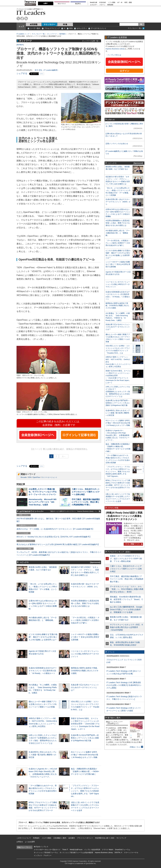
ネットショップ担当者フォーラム (46, 853)
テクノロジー (49, 24)
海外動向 (63, 34)
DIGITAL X (118, 853)
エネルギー (94, 5)
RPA (71, 28)
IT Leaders (31, 13)
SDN (30, 477)
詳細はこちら (135, 747)
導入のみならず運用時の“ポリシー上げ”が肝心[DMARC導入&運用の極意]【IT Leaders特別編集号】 (58, 544)
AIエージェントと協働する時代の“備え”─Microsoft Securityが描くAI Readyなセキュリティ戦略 (84, 755)
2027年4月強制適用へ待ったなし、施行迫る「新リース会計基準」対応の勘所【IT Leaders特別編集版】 (58, 520)
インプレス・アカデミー (43, 855)
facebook (22, 18)
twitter (18, 18)
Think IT (65, 850)
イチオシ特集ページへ (133, 544)
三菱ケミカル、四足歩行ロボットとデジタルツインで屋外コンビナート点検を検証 (86, 492)
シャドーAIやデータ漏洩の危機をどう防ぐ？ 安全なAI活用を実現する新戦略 (85, 637)
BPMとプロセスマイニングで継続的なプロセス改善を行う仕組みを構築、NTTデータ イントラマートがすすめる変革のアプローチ (118, 485)
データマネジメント (99, 28)
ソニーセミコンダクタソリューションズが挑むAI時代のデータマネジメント (85, 654)
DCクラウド (62, 4)
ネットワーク (52, 34)
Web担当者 (94, 2)
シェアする (22, 73)
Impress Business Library (115, 49)
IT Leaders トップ (23, 34)
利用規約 (36, 838)
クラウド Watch (108, 850)
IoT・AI (120, 2)
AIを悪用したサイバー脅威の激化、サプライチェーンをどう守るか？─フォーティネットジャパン (43, 492)
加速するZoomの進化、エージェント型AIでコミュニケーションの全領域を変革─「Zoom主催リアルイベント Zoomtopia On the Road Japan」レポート (85, 724)
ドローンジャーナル (131, 853)
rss (26, 18)
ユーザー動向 (35, 28)
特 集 (65, 24)
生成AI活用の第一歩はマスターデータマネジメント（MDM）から (118, 202)
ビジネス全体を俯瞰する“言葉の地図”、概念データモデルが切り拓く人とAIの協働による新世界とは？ (43, 637)
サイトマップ (121, 838)
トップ (21, 26)
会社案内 (72, 838)
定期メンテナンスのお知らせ (117, 144)
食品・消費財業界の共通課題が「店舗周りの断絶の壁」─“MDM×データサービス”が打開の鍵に (85, 771)
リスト (41, 74)
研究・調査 (128, 2)
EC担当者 (103, 2)
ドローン (102, 5)
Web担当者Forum (76, 850)
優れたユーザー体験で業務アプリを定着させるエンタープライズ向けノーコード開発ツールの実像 (43, 704)
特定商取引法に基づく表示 (105, 838)
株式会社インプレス (41, 847)
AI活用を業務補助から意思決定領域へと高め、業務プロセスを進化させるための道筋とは (85, 603)
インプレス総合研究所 (92, 850)
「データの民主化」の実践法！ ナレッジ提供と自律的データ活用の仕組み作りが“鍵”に (85, 620)
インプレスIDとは (114, 55)
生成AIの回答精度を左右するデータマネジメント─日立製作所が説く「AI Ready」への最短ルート (43, 671)
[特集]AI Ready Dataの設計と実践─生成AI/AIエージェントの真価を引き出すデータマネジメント (124, 516)
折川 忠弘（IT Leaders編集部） (47, 70)
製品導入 (78, 4)
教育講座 (110, 5)
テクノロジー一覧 (38, 34)
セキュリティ (82, 28)
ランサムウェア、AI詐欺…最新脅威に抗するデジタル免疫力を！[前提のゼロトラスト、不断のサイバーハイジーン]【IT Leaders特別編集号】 (59, 554)
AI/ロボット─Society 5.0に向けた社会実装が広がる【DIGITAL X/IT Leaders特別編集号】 (54, 537)
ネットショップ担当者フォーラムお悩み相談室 (76, 853)
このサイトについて (24, 838)
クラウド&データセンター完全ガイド (47, 850)
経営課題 (34, 24)
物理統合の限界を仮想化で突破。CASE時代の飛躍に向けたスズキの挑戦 (85, 671)
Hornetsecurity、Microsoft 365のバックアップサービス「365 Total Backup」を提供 (43, 502)
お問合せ (20, 842)
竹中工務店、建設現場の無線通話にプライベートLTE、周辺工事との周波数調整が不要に (86, 502)
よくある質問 (30, 842)
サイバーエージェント (49, 477)
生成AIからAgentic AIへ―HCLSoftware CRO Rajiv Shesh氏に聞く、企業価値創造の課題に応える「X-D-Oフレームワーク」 (117, 435)
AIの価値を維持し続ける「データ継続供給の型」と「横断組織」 (118, 233)
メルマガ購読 (47, 838)
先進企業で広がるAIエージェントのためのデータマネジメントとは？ (85, 687)
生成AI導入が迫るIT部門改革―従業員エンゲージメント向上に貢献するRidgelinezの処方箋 (85, 738)
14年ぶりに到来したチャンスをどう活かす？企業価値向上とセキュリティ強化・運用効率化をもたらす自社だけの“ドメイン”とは (118, 392)
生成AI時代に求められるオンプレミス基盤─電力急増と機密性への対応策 (43, 755)
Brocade (24, 477)
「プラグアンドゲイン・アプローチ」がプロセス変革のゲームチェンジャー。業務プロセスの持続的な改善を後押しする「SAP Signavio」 (85, 791)
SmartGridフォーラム (123, 850)
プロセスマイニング (52, 28)
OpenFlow (36, 477)
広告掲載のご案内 (60, 838)
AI (65, 28)
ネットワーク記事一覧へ (91, 41)
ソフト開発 (112, 2)
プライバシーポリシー (85, 838)
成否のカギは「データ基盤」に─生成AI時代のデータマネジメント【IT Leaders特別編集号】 (55, 529)
